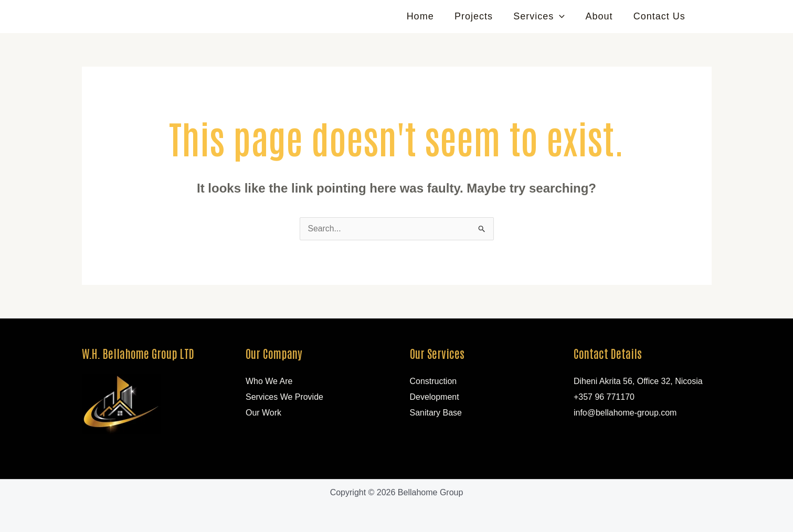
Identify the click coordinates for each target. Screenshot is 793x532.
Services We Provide (284, 397)
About (601, 16)
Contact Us (660, 16)
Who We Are (269, 381)
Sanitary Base (436, 413)
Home (428, 16)
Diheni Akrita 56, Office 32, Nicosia (638, 381)
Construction (433, 381)
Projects (480, 16)
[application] (564, 16)
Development (435, 397)
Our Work (263, 413)
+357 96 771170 (604, 397)
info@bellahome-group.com (625, 413)
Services (544, 16)
